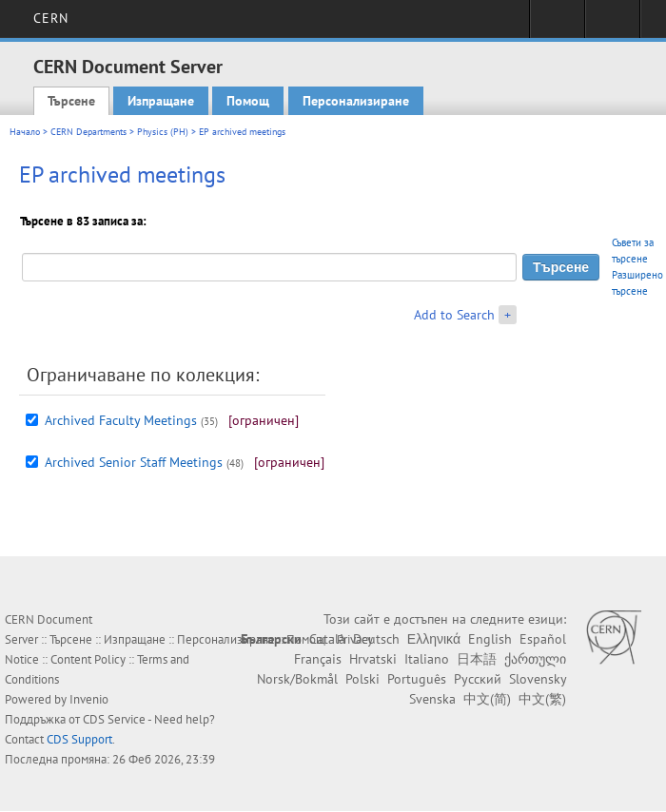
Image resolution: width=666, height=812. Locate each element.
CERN (51, 18)
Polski (362, 679)
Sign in (557, 25)
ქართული (535, 659)
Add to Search (454, 315)
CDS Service (114, 719)
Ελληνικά (434, 639)
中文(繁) (542, 699)
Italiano (427, 659)
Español (543, 639)
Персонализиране (356, 101)
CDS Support (79, 739)
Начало (25, 132)
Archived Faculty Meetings (121, 420)
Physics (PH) (163, 132)
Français (318, 659)
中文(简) (487, 699)
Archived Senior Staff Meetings (134, 462)
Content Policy (88, 659)
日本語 (477, 659)
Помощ (248, 101)
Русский (478, 679)
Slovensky (538, 679)
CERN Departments (88, 132)
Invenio (89, 699)
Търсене (71, 101)
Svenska (432, 699)
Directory (612, 25)
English (490, 639)
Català (327, 639)
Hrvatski (373, 659)
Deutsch (376, 639)
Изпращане (161, 101)
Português (417, 679)
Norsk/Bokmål (297, 679)
